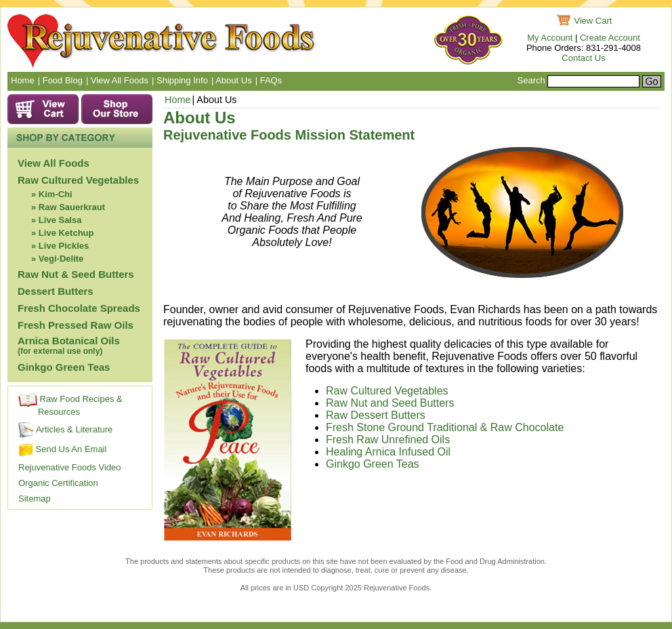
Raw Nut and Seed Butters (390, 403)
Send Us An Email (62, 449)
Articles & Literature (65, 429)
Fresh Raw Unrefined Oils (390, 440)
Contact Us (583, 58)
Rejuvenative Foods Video (70, 467)
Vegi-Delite (61, 259)
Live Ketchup (66, 233)
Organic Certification (58, 483)
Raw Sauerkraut (72, 207)
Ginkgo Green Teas (64, 367)
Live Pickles (64, 246)
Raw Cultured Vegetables (78, 180)
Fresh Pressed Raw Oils (76, 325)
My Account (550, 38)
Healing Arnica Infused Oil (388, 452)
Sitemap (35, 499)
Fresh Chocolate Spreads (79, 308)
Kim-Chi (56, 194)
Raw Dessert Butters (376, 415)
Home (177, 100)
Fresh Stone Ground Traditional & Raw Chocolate (446, 427)
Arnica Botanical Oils (69, 345)
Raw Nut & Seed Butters (76, 274)
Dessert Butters (56, 291)
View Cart (593, 21)
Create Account (610, 38)
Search (531, 80)
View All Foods (54, 163)
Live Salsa (60, 220)
